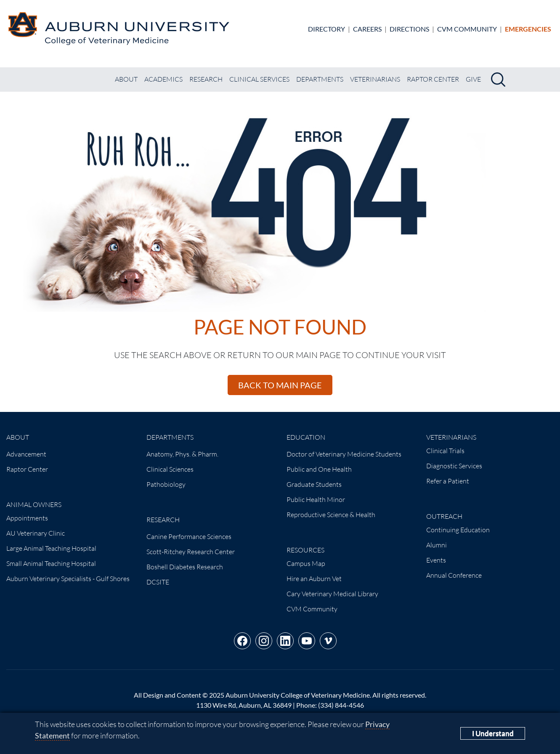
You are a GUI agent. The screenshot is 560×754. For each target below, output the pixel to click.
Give (473, 79)
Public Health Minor (316, 499)
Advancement (26, 454)
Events (436, 560)
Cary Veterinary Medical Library (332, 594)
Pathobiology (166, 484)
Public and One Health (319, 469)
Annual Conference (454, 575)
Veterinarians (375, 79)
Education (306, 437)
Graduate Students (314, 484)
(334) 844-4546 (341, 705)
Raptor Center (433, 79)
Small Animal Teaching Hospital (51, 563)
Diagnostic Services (454, 466)
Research (206, 79)
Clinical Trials (445, 451)
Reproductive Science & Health (331, 515)
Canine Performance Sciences (189, 536)
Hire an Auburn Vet (314, 579)
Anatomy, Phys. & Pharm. (182, 454)
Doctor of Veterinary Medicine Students (344, 454)
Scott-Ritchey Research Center (191, 552)
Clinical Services (259, 79)
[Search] (498, 80)
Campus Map (306, 563)
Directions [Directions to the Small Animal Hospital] (409, 29)
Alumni (437, 545)
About (126, 79)
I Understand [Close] (493, 733)
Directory (326, 29)
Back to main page (280, 385)
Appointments (27, 518)
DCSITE (158, 582)
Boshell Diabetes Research (185, 567)
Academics (163, 79)
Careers (367, 29)
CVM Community (467, 29)
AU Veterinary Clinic (36, 533)
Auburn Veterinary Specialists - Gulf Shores (68, 579)
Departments (320, 79)
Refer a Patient (448, 481)
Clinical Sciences (170, 469)
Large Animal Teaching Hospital (51, 548)
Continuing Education (458, 530)
